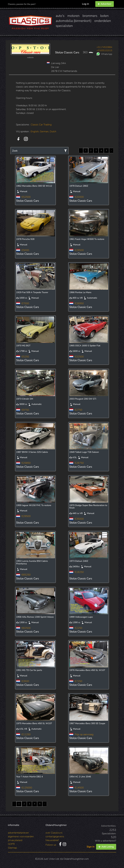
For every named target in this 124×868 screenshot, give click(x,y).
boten (104, 16)
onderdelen (103, 21)
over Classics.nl (54, 833)
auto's (60, 16)
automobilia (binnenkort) (74, 21)
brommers (90, 16)
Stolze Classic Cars (67, 52)
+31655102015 (104, 50)
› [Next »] (111, 150)
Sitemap (12, 848)
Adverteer (105, 4)
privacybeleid (15, 840)
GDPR (11, 844)
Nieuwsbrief (52, 840)
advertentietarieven (18, 833)
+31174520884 (104, 47)
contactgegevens (55, 837)
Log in (86, 4)
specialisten (64, 26)
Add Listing (106, 847)
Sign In (91, 847)
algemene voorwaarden (21, 837)
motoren (73, 16)
